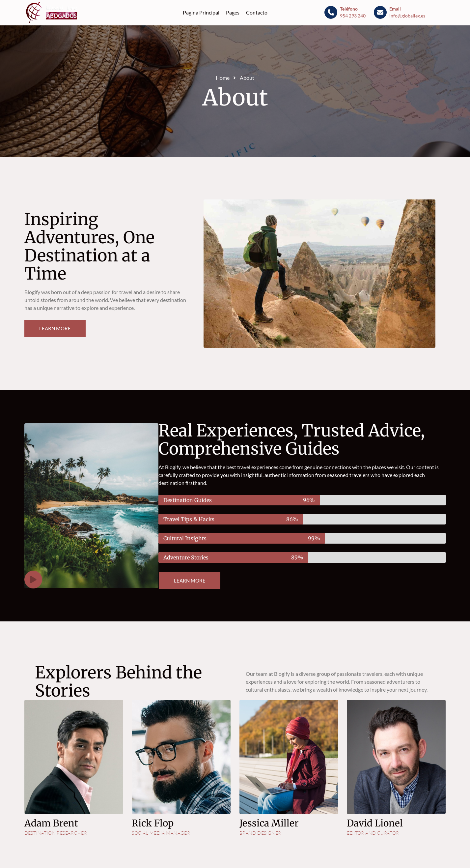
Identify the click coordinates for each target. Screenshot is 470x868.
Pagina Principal (201, 12)
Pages (233, 12)
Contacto (257, 12)
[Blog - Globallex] (53, 12)
